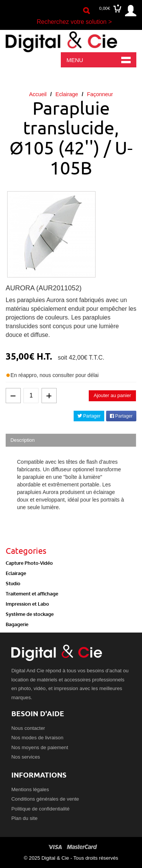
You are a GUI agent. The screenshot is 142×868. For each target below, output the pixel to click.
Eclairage (67, 94)
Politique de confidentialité (40, 809)
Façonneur (100, 94)
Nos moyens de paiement (40, 747)
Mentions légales (30, 789)
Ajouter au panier (112, 395)
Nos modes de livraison (37, 738)
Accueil (38, 94)
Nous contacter (28, 728)
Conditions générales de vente (45, 799)
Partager (89, 416)
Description (23, 440)
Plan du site (24, 818)
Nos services (26, 757)
